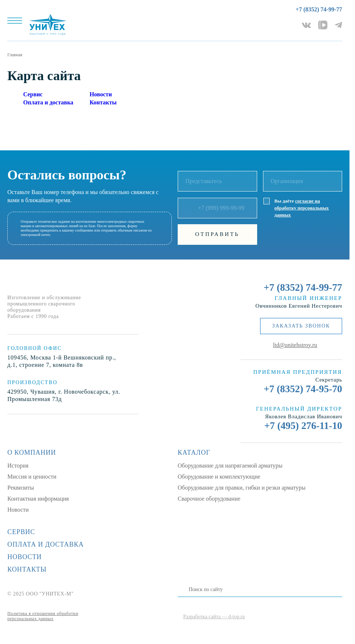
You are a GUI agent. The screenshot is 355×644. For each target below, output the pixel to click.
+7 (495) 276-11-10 (303, 426)
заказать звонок (301, 326)
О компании (32, 452)
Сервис (33, 94)
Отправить (217, 234)
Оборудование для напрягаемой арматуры (230, 466)
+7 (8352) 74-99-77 (319, 9)
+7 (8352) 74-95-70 (303, 389)
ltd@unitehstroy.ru (295, 345)
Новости (101, 94)
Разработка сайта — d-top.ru (214, 617)
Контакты (103, 102)
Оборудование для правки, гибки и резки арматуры (242, 488)
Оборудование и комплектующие (219, 477)
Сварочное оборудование (209, 499)
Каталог (194, 452)
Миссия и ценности (32, 477)
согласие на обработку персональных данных (302, 208)
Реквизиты (21, 488)
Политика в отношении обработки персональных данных (43, 616)
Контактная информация (38, 499)
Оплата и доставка (48, 102)
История (18, 466)
